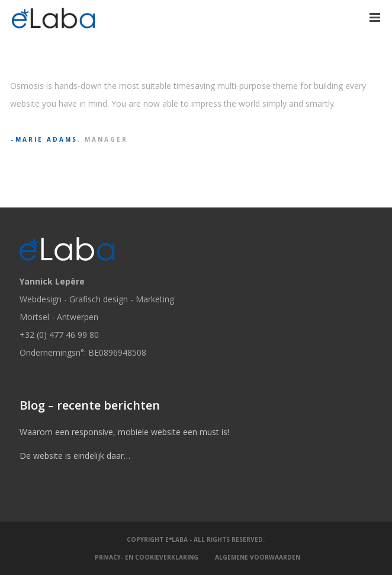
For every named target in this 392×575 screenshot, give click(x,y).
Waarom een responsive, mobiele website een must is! (124, 432)
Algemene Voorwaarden (258, 557)
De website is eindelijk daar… (75, 456)
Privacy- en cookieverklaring (147, 557)
